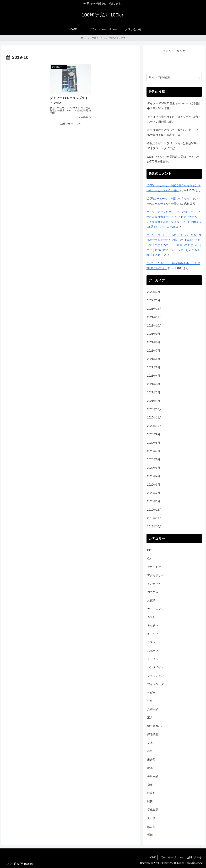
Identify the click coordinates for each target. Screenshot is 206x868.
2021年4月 (154, 376)
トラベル (153, 659)
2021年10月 (154, 326)
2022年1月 (154, 300)
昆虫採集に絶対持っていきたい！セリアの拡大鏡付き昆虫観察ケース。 (173, 132)
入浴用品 (153, 709)
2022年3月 (154, 292)
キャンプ (153, 634)
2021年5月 (154, 367)
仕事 (150, 701)
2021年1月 (154, 401)
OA (149, 559)
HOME (152, 857)
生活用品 (153, 776)
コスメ (151, 642)
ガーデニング (155, 609)
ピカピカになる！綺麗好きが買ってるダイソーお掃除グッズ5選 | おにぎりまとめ (174, 222)
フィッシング (155, 684)
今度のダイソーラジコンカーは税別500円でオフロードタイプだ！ (173, 146)
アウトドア (154, 567)
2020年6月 (154, 459)
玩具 (150, 768)
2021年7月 (154, 351)
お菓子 (151, 600)
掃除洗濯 (153, 734)
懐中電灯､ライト (158, 726)
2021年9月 (154, 334)
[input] (174, 77)
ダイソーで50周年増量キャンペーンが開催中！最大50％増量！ (174, 106)
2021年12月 (154, 309)
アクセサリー (155, 575)
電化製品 (153, 810)
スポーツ (153, 651)
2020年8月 (154, 443)
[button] (198, 77)
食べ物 (151, 818)
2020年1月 (154, 501)
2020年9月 (154, 434)
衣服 (150, 785)
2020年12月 (154, 409)
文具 (150, 743)
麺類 (150, 835)
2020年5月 (154, 468)
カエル (151, 617)
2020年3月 (154, 485)
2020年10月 (154, 426)
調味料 (151, 793)
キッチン (153, 625)
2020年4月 (154, 476)
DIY (150, 550)
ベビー (151, 693)
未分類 (151, 759)
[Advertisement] (70, 150)
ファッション (155, 676)
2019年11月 (154, 518)
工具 (150, 718)
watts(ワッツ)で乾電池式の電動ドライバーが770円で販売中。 (173, 159)
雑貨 (150, 801)
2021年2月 (154, 392)
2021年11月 (154, 317)
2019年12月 (154, 510)
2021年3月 (154, 384)
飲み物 (151, 827)
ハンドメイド (155, 667)
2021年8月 (154, 342)
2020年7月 (154, 451)
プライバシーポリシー (171, 857)
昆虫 (150, 751)
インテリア (154, 584)
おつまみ (153, 592)
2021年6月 (154, 359)
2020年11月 (154, 418)
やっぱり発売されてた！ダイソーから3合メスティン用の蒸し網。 (174, 119)
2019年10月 (154, 526)
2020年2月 (154, 493)
